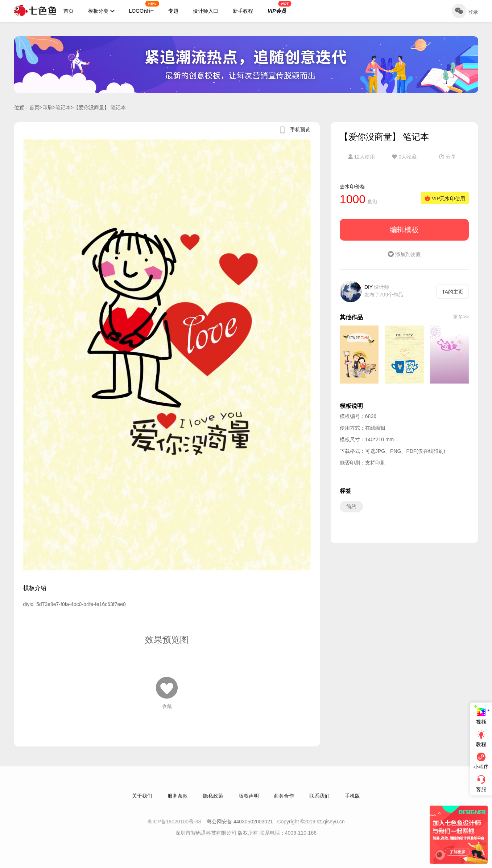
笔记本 (63, 107)
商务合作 (284, 803)
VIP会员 (280, 7)
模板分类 (101, 11)
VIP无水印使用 (445, 198)
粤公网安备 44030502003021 (240, 828)
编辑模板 (404, 230)
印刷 (47, 107)
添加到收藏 (404, 254)
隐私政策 (213, 803)
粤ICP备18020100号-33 (175, 828)
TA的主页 (453, 292)
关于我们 (142, 803)
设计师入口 (206, 11)
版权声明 (249, 803)
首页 (69, 11)
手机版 (352, 803)
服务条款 (178, 803)
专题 (173, 11)
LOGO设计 (144, 7)
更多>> (461, 317)
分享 (447, 157)
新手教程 (243, 11)
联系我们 (319, 803)
